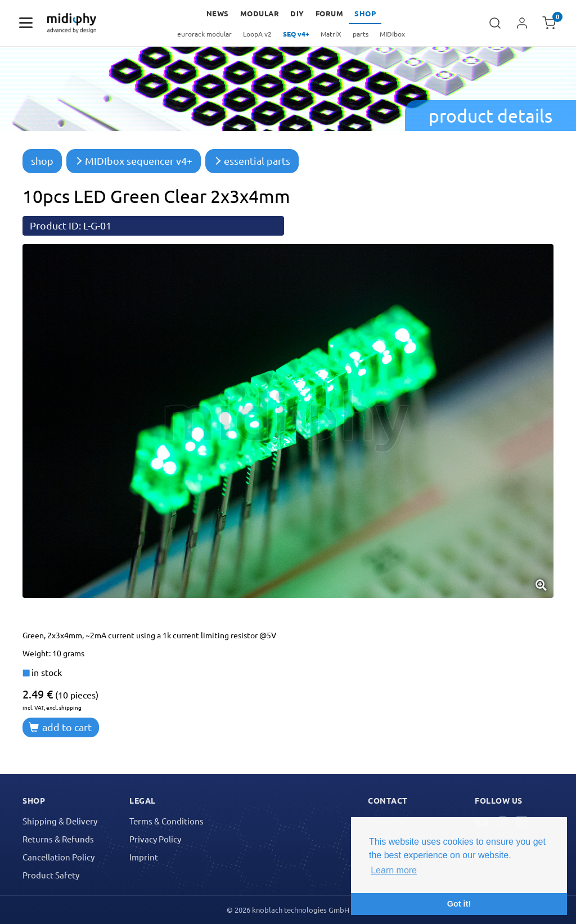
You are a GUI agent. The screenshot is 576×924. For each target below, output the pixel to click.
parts (361, 34)
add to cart (60, 727)
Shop (365, 13)
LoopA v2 (257, 34)
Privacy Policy (155, 839)
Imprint (144, 857)
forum (330, 13)
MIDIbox (392, 34)
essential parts (252, 161)
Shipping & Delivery (60, 821)
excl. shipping (64, 707)
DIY (297, 13)
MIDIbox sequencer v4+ (134, 161)
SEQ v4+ (296, 34)
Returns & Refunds (58, 839)
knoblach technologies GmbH (301, 910)
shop (42, 161)
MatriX (331, 34)
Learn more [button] (394, 870)
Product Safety (51, 875)
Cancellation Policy (58, 857)
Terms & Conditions (166, 821)
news (218, 13)
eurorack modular (204, 34)
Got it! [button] (459, 904)
